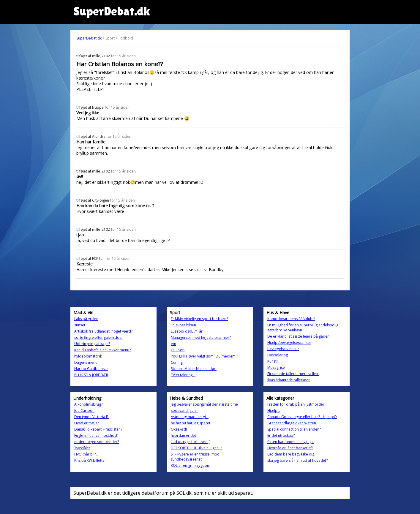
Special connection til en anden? (294, 429)
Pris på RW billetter (90, 460)
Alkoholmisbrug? (88, 404)
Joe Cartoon (84, 411)
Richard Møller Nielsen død (194, 369)
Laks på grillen (86, 319)
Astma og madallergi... (190, 417)
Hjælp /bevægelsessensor (289, 343)
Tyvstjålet (82, 448)
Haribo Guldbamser (91, 369)
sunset (80, 325)
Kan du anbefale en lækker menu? (102, 350)
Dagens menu (86, 362)
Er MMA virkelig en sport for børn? (199, 319)
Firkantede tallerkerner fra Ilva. (293, 374)
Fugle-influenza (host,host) (96, 435)
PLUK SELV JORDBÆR (91, 375)
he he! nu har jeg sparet (191, 423)
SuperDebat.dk (89, 38)
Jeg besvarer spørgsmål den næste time (204, 404)
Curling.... (179, 362)
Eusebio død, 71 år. (187, 331)
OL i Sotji (178, 350)
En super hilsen (183, 325)
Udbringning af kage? (92, 344)
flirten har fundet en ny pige (290, 442)
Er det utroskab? (281, 435)
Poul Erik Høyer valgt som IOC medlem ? (204, 356)
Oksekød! (179, 429)
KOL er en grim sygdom (191, 465)
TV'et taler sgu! (183, 375)
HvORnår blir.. (86, 454)
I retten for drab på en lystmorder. (296, 404)
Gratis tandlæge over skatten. (292, 423)
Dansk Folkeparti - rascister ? (98, 429)
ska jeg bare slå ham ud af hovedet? (297, 460)
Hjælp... (274, 411)
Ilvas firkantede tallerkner (289, 380)
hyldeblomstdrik (88, 356)
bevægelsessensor (283, 349)
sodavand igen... (185, 411)
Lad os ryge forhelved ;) (191, 442)
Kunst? (273, 361)
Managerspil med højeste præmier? (201, 337)
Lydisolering (278, 355)
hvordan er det (183, 435)
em (173, 344)
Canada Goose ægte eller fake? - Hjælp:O (302, 417)
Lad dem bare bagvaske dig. (291, 454)
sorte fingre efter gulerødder (99, 337)
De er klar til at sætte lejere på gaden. (299, 336)
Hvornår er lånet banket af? (290, 448)
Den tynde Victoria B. (92, 417)
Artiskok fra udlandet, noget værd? (103, 331)
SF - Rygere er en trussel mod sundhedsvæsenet (195, 457)
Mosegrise (276, 367)
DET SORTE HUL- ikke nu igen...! (196, 448)
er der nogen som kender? (97, 442)
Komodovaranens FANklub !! (291, 319)
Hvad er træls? (86, 423)
